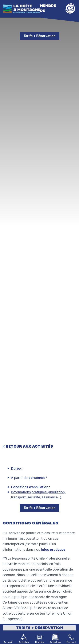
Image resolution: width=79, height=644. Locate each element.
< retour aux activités (28, 447)
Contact (71, 642)
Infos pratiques (53, 550)
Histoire (40, 642)
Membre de (58, 8)
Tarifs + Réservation (39, 36)
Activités (24, 642)
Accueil (8, 642)
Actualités (55, 642)
